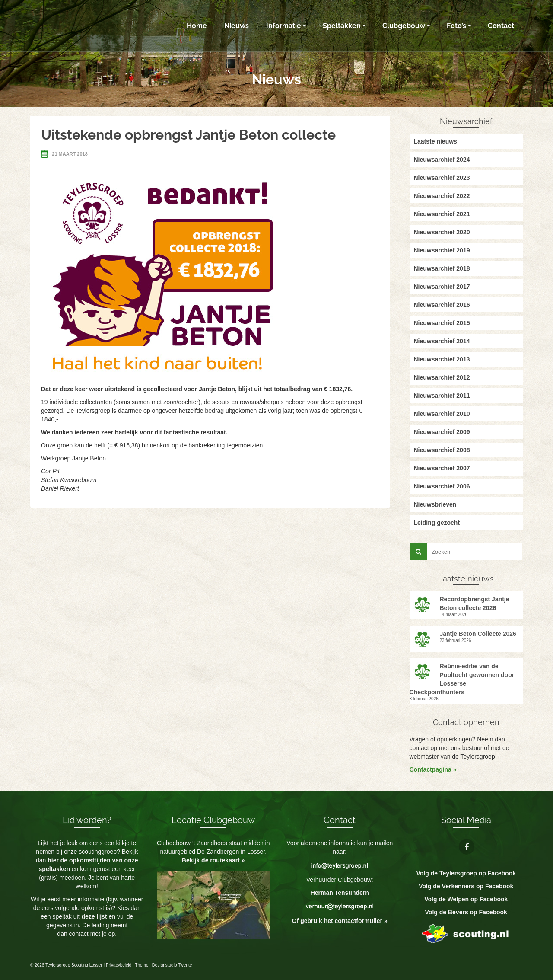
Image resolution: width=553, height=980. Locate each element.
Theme (141, 965)
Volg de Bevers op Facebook (466, 912)
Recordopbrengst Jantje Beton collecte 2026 (475, 603)
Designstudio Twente (172, 965)
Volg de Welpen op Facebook (466, 899)
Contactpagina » (433, 769)
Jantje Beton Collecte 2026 (478, 634)
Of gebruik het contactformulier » (340, 921)
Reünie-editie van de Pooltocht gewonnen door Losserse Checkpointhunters (462, 679)
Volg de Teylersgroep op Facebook (466, 873)
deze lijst (95, 916)
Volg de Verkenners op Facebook (466, 886)
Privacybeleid (119, 965)
